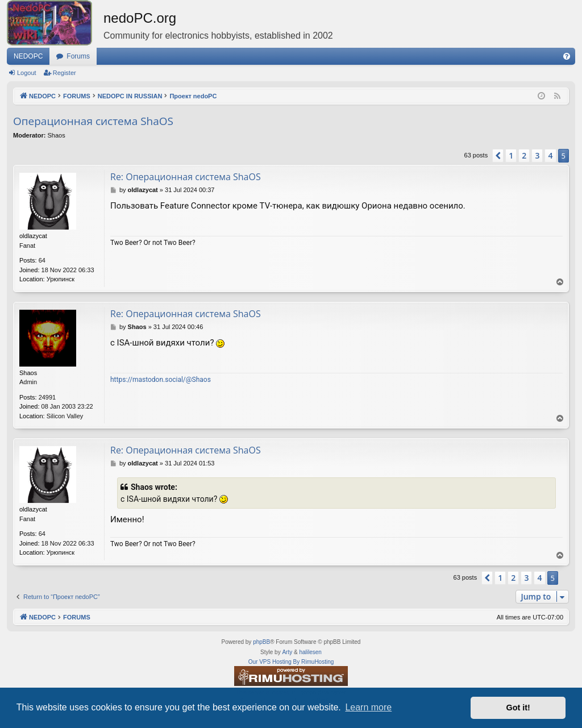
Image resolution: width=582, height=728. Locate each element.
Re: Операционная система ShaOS (186, 177)
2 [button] (524, 155)
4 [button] (550, 155)
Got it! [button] (518, 708)
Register (65, 73)
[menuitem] (567, 56)
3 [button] (537, 155)
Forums (78, 56)
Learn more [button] (368, 707)
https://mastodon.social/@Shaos (161, 380)
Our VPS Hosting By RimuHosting (291, 662)
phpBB (261, 642)
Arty (287, 652)
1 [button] (511, 155)
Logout (27, 73)
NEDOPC (28, 56)
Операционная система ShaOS (93, 121)
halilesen (310, 652)
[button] (498, 156)
